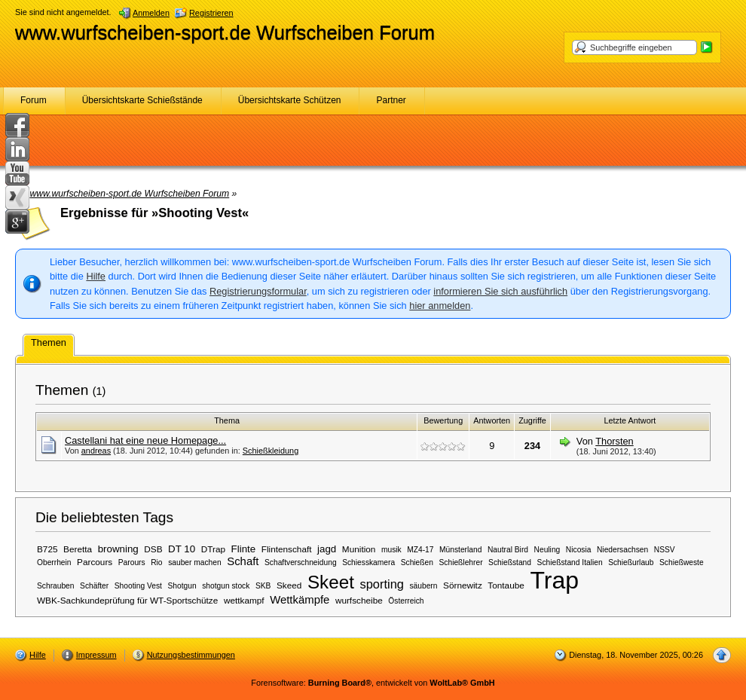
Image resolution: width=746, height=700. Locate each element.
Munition (359, 549)
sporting (381, 584)
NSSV (665, 550)
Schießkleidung (271, 451)
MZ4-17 (420, 550)
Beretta (78, 549)
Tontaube (506, 585)
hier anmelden (440, 306)
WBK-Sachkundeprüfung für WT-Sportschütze (127, 600)
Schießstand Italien (570, 562)
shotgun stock (226, 586)
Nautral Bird (508, 550)
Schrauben (56, 586)
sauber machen (195, 562)
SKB (263, 586)
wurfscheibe (359, 600)
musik (391, 550)
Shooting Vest (138, 586)
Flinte (244, 549)
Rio (156, 562)
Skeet (331, 582)
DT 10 (182, 549)
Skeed (289, 585)
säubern (423, 586)
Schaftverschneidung (301, 562)
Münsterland (460, 550)
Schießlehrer (461, 562)
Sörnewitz (463, 585)
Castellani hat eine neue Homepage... (145, 440)
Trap (554, 580)
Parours (132, 562)
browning (118, 549)
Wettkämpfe (300, 600)
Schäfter (94, 586)
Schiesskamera (368, 562)
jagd (327, 549)
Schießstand (510, 562)
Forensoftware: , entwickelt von (373, 683)
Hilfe (96, 276)
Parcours (95, 562)
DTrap (213, 549)
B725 (47, 549)
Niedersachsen (622, 550)
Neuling (547, 550)
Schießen (417, 562)
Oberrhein (54, 562)
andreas (96, 451)
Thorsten (615, 441)
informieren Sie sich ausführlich (500, 291)
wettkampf (244, 600)
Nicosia (579, 550)
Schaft (243, 561)
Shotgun (182, 586)
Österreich (406, 601)
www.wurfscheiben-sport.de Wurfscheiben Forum (225, 32)
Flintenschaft (287, 549)
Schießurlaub (631, 562)
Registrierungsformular (258, 291)
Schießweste (682, 562)
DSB (153, 549)
